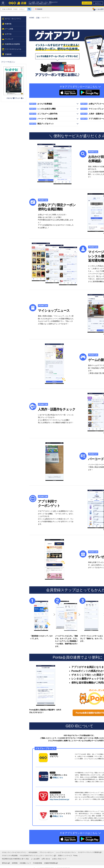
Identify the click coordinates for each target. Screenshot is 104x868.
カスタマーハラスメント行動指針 (89, 852)
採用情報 (15, 863)
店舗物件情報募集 (50, 863)
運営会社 (5, 863)
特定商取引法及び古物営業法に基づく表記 (15, 859)
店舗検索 (39, 9)
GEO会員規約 (33, 852)
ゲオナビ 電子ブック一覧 (15, 98)
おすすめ (8, 34)
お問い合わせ (46, 859)
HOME (32, 18)
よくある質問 (35, 859)
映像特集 (8, 24)
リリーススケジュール (13, 49)
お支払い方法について (59, 859)
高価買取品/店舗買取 (13, 44)
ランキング (9, 39)
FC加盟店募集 (38, 863)
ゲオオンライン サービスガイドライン (14, 852)
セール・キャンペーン (13, 19)
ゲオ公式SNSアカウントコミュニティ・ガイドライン (37, 856)
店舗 (38, 18)
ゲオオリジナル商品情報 (10, 856)
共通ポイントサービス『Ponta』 (68, 856)
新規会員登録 (87, 3)
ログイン (98, 3)
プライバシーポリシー (47, 852)
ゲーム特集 (9, 29)
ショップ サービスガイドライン (66, 852)
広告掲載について (25, 863)
